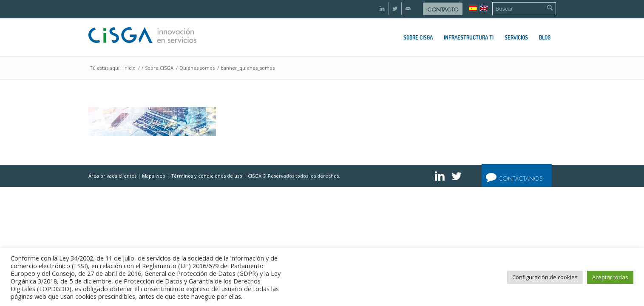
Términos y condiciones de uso (207, 176)
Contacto (443, 10)
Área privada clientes (112, 176)
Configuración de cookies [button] (545, 277)
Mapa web (154, 176)
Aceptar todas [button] (610, 277)
